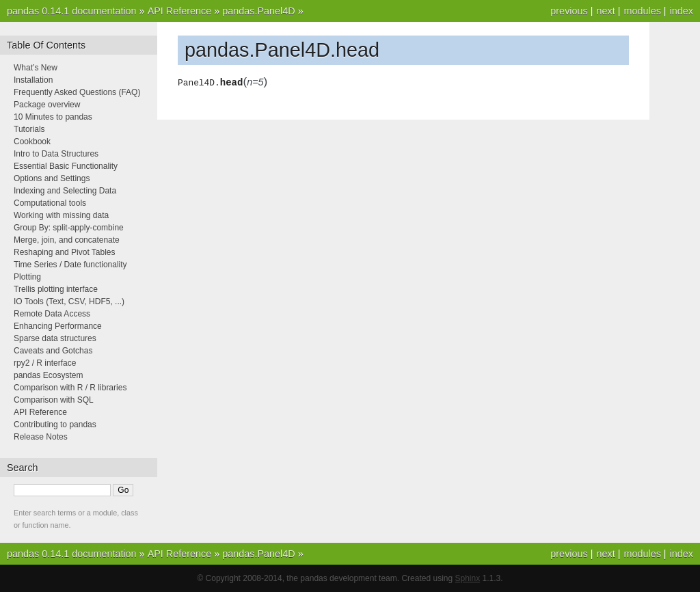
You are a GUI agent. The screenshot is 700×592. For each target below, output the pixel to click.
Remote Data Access (52, 314)
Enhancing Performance (58, 326)
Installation (33, 80)
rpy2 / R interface (45, 363)
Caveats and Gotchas (53, 351)
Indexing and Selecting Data (65, 191)
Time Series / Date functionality (70, 265)
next (605, 11)
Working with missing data (61, 215)
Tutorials (29, 129)
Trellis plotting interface (56, 289)
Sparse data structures (55, 338)
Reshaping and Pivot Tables (65, 252)
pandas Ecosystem (48, 375)
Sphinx (468, 578)
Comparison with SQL (54, 400)
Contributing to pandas (55, 425)
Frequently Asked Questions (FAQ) (77, 92)
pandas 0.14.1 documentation (72, 11)
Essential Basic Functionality (66, 166)
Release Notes (41, 437)
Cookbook (32, 142)
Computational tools (50, 203)
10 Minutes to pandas (53, 117)
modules (642, 11)
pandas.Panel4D (258, 11)
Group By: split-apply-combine (69, 228)
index (682, 11)
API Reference (180, 11)
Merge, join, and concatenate (67, 240)
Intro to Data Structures (56, 154)
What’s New (36, 68)
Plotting (27, 277)
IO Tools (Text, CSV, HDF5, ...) (69, 301)
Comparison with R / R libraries (70, 388)
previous (569, 11)
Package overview (47, 105)
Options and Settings (52, 178)
